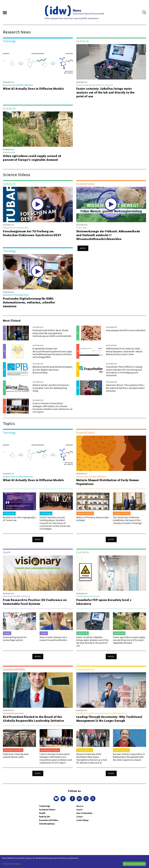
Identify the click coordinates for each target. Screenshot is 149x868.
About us (80, 806)
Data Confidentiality (84, 813)
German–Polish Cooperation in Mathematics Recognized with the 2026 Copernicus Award (129, 757)
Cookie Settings (82, 820)
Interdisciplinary (47, 824)
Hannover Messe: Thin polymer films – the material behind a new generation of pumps (126, 388)
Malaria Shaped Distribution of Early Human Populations (108, 482)
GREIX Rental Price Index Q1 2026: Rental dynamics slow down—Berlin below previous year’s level (124, 351)
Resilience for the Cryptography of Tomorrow (19, 519)
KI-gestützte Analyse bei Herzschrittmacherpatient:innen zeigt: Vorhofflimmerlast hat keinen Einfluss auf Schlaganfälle (52, 353)
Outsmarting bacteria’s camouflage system (15, 639)
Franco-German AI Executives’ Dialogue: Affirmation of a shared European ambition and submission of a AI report (52, 408)
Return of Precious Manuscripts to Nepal (93, 519)
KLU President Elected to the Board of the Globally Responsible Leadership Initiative (34, 719)
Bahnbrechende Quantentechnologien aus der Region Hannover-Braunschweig (53, 370)
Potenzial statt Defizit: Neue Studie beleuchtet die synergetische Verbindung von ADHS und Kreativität (52, 333)
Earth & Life (45, 817)
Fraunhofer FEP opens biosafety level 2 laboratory (104, 602)
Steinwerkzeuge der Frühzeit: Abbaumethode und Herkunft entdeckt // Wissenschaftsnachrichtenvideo (108, 235)
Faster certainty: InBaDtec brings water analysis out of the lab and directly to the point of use (106, 92)
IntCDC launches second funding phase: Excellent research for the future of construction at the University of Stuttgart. (55, 523)
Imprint (79, 810)
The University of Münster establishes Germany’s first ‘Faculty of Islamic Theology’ (128, 520)
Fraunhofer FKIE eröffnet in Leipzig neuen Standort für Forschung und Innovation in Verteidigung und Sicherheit (124, 371)
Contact (79, 817)
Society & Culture (47, 810)
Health (42, 813)
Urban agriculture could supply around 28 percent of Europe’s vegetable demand (32, 158)
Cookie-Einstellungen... (12, 864)
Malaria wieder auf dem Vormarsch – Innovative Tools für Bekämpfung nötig (51, 388)
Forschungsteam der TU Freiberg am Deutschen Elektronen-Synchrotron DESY (32, 233)
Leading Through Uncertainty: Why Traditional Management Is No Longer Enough (109, 719)
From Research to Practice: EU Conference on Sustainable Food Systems (35, 602)
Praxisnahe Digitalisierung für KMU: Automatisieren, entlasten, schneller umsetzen (29, 302)
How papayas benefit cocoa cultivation (126, 330)
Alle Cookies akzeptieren (134, 864)
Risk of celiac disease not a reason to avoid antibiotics (53, 639)
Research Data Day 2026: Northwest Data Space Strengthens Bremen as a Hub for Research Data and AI (92, 758)
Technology (45, 806)
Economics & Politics (49, 820)
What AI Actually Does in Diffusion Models (33, 89)
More (83, 248)
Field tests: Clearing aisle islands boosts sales (16, 755)
